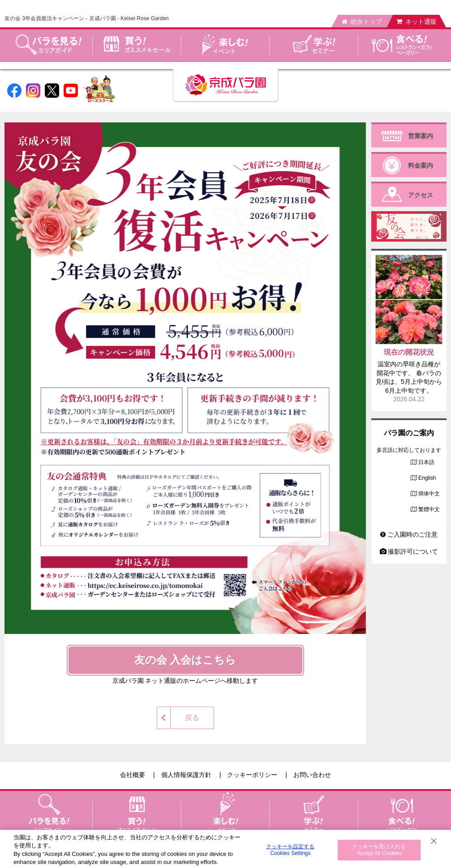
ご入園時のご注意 (409, 534)
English (427, 478)
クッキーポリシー (252, 775)
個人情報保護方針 (186, 775)
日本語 (426, 462)
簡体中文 (429, 494)
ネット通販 (417, 22)
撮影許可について (409, 551)
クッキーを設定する (290, 850)
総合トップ (362, 22)
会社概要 (133, 775)
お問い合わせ (312, 775)
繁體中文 (429, 509)
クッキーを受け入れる (379, 850)
